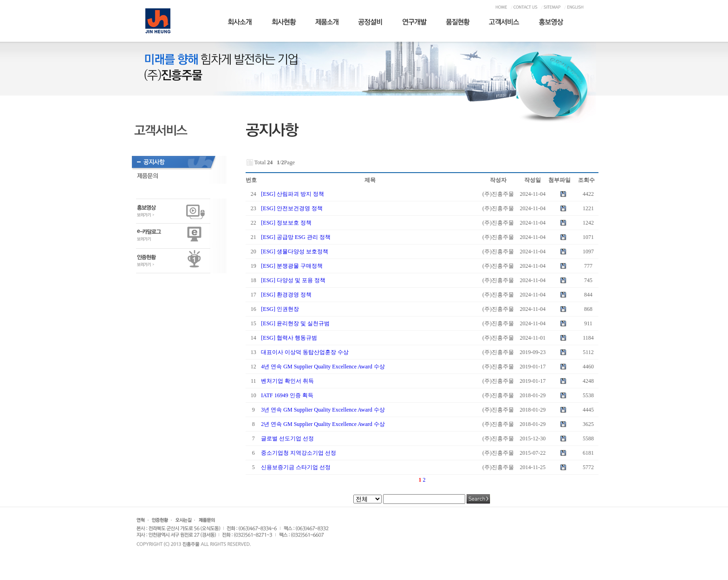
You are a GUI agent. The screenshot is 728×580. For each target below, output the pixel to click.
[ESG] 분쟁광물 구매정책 (292, 266)
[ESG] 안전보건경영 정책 (292, 208)
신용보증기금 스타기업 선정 (296, 467)
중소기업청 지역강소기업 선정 (299, 453)
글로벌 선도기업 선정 (287, 438)
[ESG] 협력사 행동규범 (289, 338)
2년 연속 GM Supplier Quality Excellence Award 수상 (323, 424)
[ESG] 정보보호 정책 (286, 223)
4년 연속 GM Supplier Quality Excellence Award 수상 (323, 367)
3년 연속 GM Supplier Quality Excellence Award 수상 (323, 410)
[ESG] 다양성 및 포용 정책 (293, 280)
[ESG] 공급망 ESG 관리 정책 (296, 237)
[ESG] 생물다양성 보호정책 (295, 251)
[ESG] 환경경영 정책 (286, 295)
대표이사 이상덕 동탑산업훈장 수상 (305, 352)
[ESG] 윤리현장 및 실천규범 (295, 323)
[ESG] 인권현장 (280, 309)
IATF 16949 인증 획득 (287, 395)
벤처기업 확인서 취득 (287, 381)
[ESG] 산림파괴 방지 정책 (292, 194)
